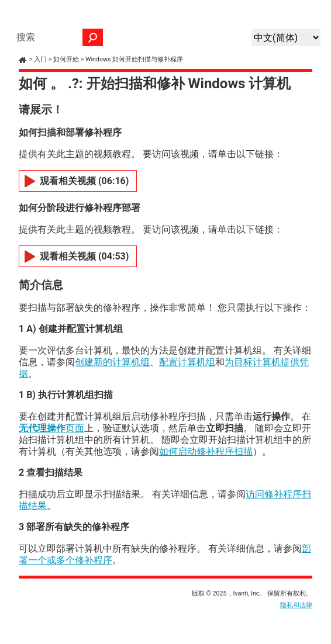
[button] (93, 37)
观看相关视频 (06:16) (84, 181)
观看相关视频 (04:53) (84, 256)
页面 (51, 428)
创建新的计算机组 (112, 362)
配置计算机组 (187, 362)
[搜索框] (57, 37)
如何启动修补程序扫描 (206, 451)
